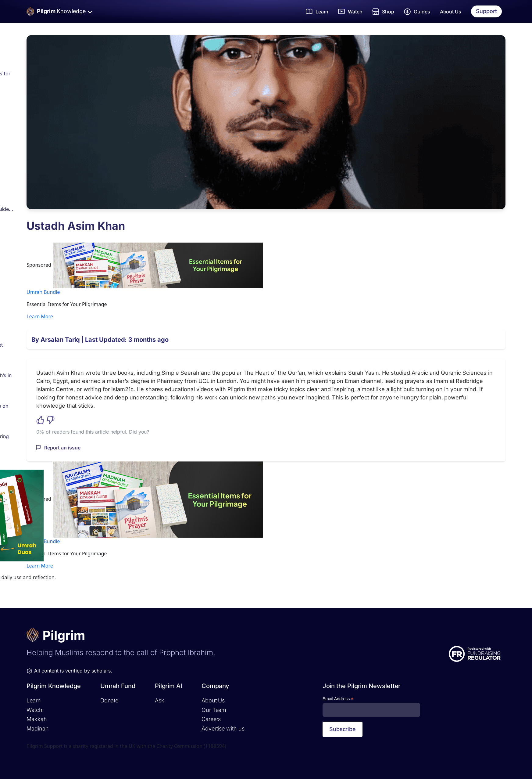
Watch (34, 710)
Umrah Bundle (43, 292)
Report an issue (62, 448)
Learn (34, 700)
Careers (211, 719)
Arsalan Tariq (60, 340)
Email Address (338, 699)
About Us (451, 12)
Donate (109, 700)
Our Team (214, 710)
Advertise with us (223, 729)
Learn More (40, 316)
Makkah (37, 719)
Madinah (37, 729)
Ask (160, 700)
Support (486, 11)
